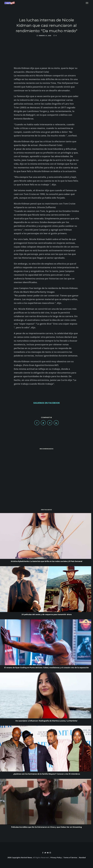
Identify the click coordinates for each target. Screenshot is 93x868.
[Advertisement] (46, 476)
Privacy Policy (56, 858)
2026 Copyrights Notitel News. (20, 858)
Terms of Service (70, 858)
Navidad (82, 858)
